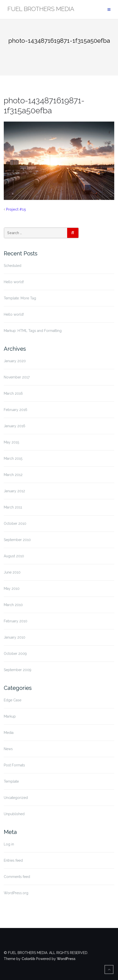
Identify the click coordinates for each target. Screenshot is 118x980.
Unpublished (14, 814)
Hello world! (14, 282)
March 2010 (13, 605)
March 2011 (13, 507)
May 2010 (12, 589)
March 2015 (13, 458)
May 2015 (11, 442)
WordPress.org (16, 893)
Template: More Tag (20, 298)
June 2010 (12, 572)
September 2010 (17, 540)
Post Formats (14, 765)
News (8, 749)
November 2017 (17, 377)
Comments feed (17, 877)
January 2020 (15, 361)
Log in (9, 844)
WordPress (66, 959)
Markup (10, 716)
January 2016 (15, 426)
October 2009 (15, 654)
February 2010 (16, 621)
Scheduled (13, 266)
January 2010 (15, 637)
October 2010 (15, 524)
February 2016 (16, 410)
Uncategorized (16, 798)
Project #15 (16, 209)
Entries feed (13, 860)
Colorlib (28, 959)
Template (11, 781)
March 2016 (13, 393)
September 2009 (18, 670)
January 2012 (14, 491)
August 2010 (14, 556)
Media (9, 733)
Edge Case (13, 700)
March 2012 (13, 475)
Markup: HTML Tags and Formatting (33, 331)
